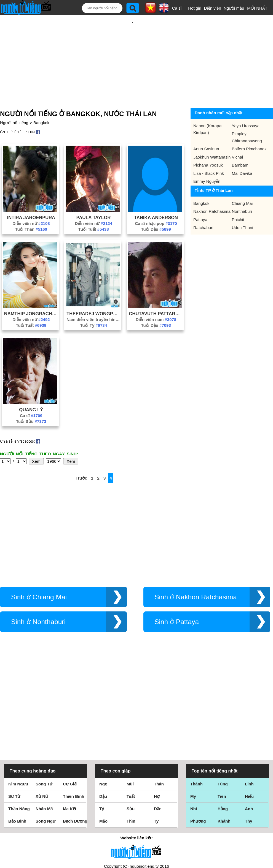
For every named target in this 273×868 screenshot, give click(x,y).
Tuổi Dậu (156, 220)
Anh (249, 740)
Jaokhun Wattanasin (212, 147)
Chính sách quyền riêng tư (136, 837)
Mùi (130, 715)
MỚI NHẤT (257, 8)
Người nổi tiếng (14, 113)
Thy (249, 752)
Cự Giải (70, 715)
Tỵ (156, 752)
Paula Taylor (94, 208)
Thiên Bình (74, 727)
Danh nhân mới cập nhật (219, 103)
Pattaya (200, 210)
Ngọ (103, 715)
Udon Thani (243, 218)
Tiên (222, 727)
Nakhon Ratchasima (212, 202)
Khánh (224, 752)
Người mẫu (234, 8)
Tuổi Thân (31, 220)
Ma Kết (70, 740)
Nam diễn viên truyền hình (93, 310)
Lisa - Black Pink (209, 164)
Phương (198, 752)
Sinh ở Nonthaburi (38, 594)
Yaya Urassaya (246, 116)
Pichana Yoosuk (208, 155)
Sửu (131, 740)
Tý (102, 740)
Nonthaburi (242, 202)
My (193, 727)
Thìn (131, 752)
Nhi (194, 740)
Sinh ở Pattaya (177, 594)
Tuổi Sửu (31, 412)
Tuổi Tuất (94, 220)
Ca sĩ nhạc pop (156, 214)
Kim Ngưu (18, 715)
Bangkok (41, 113)
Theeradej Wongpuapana (93, 304)
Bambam (240, 155)
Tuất (131, 727)
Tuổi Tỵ (93, 316)
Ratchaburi (203, 218)
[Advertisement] (132, 56)
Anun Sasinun (206, 139)
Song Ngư (45, 752)
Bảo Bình (17, 752)
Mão (103, 752)
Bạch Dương (75, 752)
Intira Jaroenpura (31, 208)
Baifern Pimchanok (249, 139)
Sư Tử (14, 727)
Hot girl (195, 8)
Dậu (103, 727)
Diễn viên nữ (31, 214)
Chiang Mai (242, 194)
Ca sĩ (177, 8)
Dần (158, 740)
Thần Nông (19, 740)
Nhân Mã (44, 740)
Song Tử (44, 715)
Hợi (157, 727)
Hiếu (249, 727)
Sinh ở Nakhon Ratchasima (196, 569)
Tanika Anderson (156, 208)
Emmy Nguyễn (207, 172)
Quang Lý (31, 400)
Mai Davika (242, 164)
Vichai (238, 147)
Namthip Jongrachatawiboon (31, 304)
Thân (159, 715)
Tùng (223, 715)
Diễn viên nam (156, 310)
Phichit (238, 210)
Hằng (223, 740)
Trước (81, 468)
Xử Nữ (42, 727)
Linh (249, 715)
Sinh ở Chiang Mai (39, 569)
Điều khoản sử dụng (136, 808)
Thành (196, 715)
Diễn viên (213, 8)
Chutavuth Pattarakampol (156, 304)
